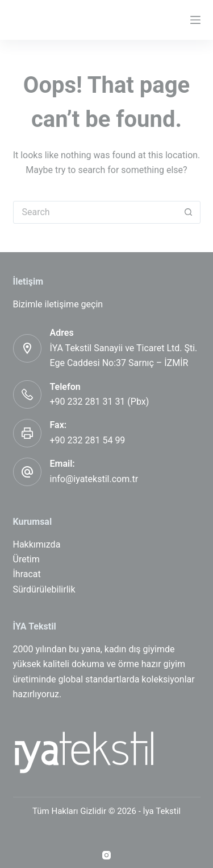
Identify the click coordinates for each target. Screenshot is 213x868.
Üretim (26, 559)
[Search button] (189, 212)
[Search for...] (95, 212)
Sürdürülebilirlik (44, 589)
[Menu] (195, 20)
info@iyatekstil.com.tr (94, 479)
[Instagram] (106, 855)
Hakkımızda (37, 544)
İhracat (27, 574)
